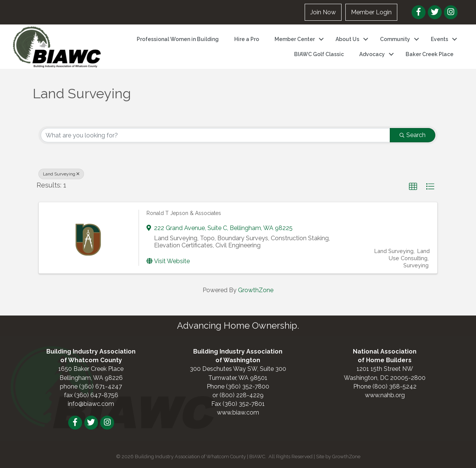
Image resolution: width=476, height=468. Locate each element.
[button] (413, 187)
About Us (347, 39)
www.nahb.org (385, 395)
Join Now (323, 12)
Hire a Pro (247, 39)
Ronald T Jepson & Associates (184, 213)
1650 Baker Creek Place (91, 369)
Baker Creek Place (429, 54)
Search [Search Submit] (413, 135)
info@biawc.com (91, 404)
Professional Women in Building (178, 39)
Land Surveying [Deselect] (61, 174)
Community (395, 39)
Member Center (295, 39)
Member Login (371, 12)
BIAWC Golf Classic (319, 54)
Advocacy (372, 54)
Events (439, 39)
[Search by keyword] (215, 135)
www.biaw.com (238, 412)
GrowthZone (256, 290)
